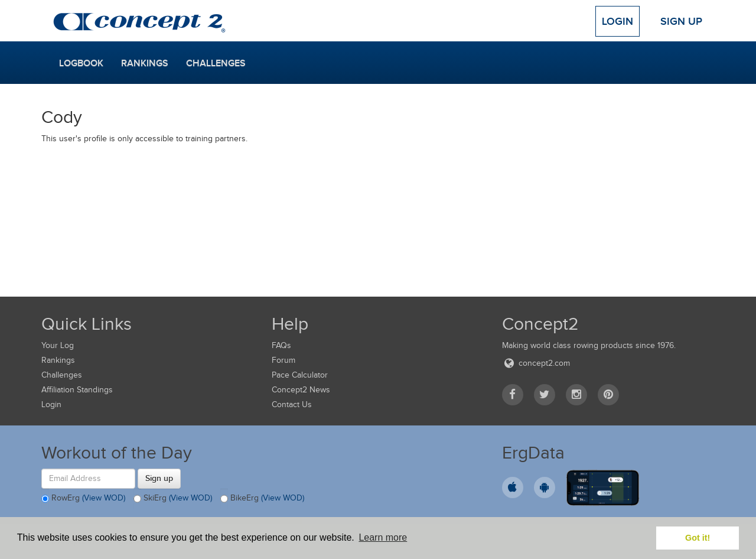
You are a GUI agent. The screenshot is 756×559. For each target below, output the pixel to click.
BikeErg (262, 499)
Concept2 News (301, 390)
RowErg (83, 499)
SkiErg (173, 499)
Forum (283, 360)
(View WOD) (104, 498)
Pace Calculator (300, 375)
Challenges (216, 63)
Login (617, 21)
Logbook (81, 63)
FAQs (281, 345)
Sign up (159, 478)
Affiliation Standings (77, 390)
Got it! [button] (698, 538)
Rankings (145, 63)
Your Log (58, 345)
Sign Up (681, 21)
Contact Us (292, 404)
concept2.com (536, 363)
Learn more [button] (383, 537)
